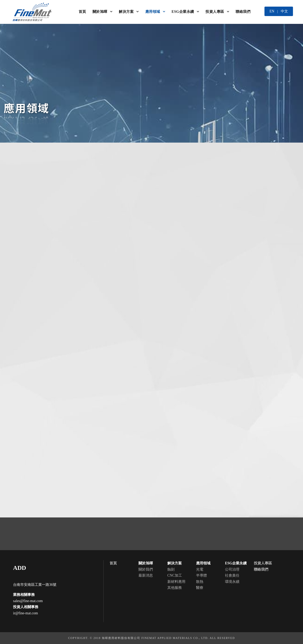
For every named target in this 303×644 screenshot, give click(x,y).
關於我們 (146, 569)
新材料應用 (176, 582)
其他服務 (175, 588)
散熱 (200, 582)
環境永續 (232, 582)
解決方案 (126, 12)
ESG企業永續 (183, 12)
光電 (200, 569)
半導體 (201, 575)
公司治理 (232, 569)
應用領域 (153, 12)
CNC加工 (175, 575)
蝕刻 (171, 569)
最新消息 (146, 575)
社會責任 (232, 575)
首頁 (82, 12)
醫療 (200, 588)
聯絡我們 (243, 12)
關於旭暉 (100, 12)
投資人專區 (215, 12)
